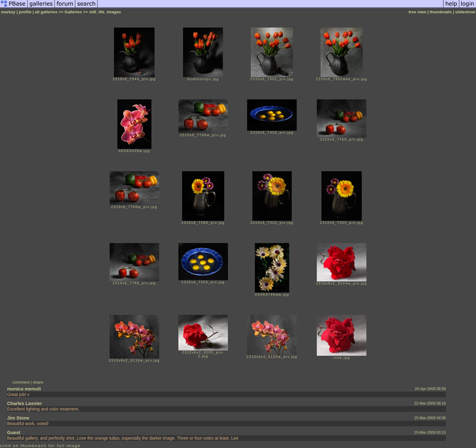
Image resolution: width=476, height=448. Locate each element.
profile (25, 12)
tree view (417, 12)
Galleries (73, 12)
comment (21, 382)
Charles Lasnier (25, 403)
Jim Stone (18, 418)
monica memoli (24, 389)
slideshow (465, 12)
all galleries (46, 12)
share (38, 382)
